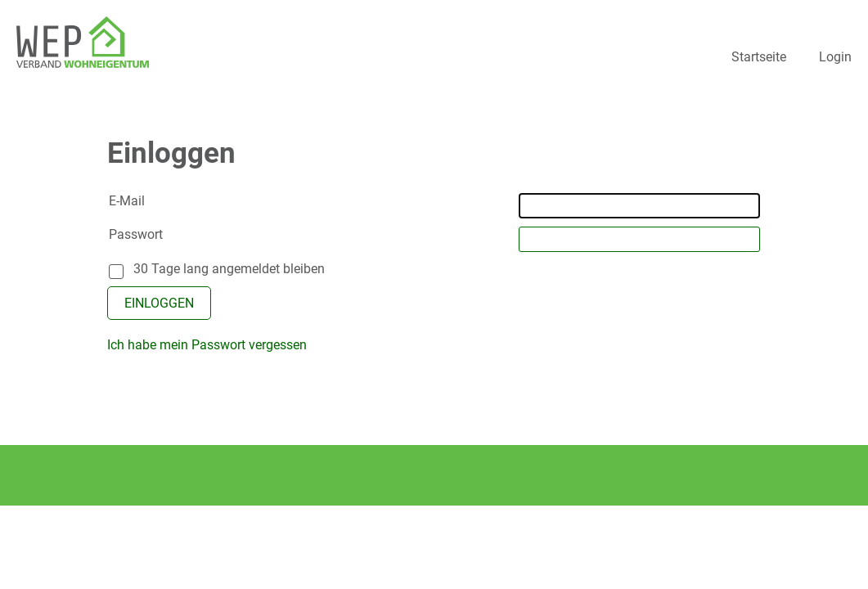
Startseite (759, 57)
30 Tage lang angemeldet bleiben (229, 269)
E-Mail (127, 201)
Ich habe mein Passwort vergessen (207, 345)
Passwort (136, 234)
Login (835, 57)
